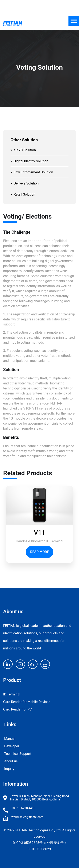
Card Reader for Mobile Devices (27, 702)
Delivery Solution (25, 183)
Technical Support (18, 754)
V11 (39, 532)
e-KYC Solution (23, 150)
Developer (12, 746)
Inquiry (9, 769)
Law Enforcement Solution (32, 172)
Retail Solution (23, 194)
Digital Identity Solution (29, 161)
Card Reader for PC (17, 709)
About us (11, 761)
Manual (10, 739)
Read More (39, 552)
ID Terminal (12, 694)
